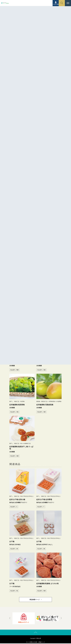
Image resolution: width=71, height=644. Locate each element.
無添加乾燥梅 (25, 150)
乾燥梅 (25, 146)
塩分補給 (54, 146)
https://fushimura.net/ (33, 167)
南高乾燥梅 (44, 146)
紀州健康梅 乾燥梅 (38, 150)
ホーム (22, 16)
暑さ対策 (14, 150)
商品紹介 (28, 16)
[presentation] (10, 618)
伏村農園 (34, 146)
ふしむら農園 (15, 146)
